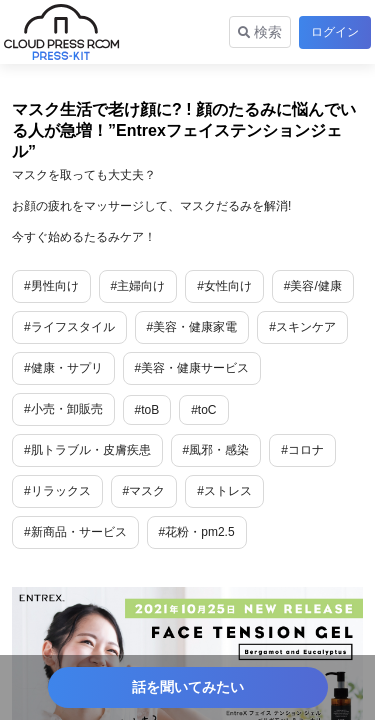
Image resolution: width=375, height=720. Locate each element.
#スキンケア (302, 327)
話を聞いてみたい (188, 687)
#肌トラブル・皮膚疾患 (87, 450)
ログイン (335, 32)
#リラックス (57, 491)
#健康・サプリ (63, 368)
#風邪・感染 (216, 450)
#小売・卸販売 (63, 409)
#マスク (144, 491)
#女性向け (224, 286)
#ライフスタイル (69, 327)
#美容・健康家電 (192, 327)
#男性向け (51, 286)
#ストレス (224, 491)
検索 (260, 32)
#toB (147, 410)
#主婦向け (138, 286)
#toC (203, 410)
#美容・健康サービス (192, 368)
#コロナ (302, 450)
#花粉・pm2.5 (197, 532)
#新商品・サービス (75, 532)
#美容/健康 (313, 286)
